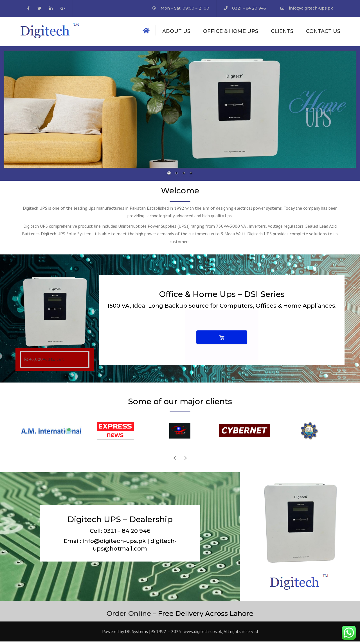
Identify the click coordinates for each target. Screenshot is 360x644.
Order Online (129, 616)
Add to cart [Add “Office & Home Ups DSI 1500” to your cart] (53, 362)
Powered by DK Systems (125, 634)
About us (176, 32)
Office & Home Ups (231, 32)
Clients (282, 32)
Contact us (323, 32)
